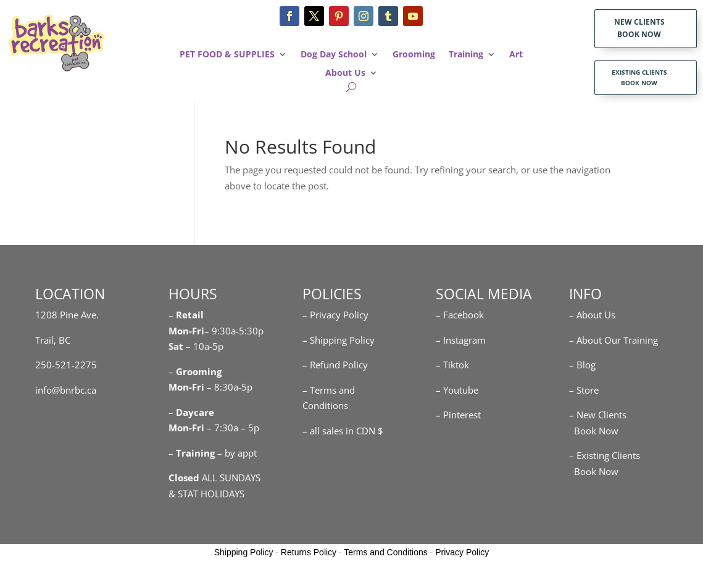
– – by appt (213, 453)
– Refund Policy (335, 365)
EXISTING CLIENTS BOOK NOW (639, 77)
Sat (176, 346)
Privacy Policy (462, 552)
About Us (345, 73)
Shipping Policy (244, 552)
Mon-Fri (186, 387)
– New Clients (598, 415)
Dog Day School (334, 55)
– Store (584, 390)
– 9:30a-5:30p (234, 331)
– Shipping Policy (339, 340)
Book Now (594, 431)
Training (466, 55)
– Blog (582, 365)
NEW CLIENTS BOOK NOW (639, 28)
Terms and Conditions (385, 552)
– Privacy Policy (335, 315)
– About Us (592, 315)
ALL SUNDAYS (214, 478)
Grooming (414, 55)
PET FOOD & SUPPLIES (227, 55)
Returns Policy (309, 552)
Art (516, 55)
